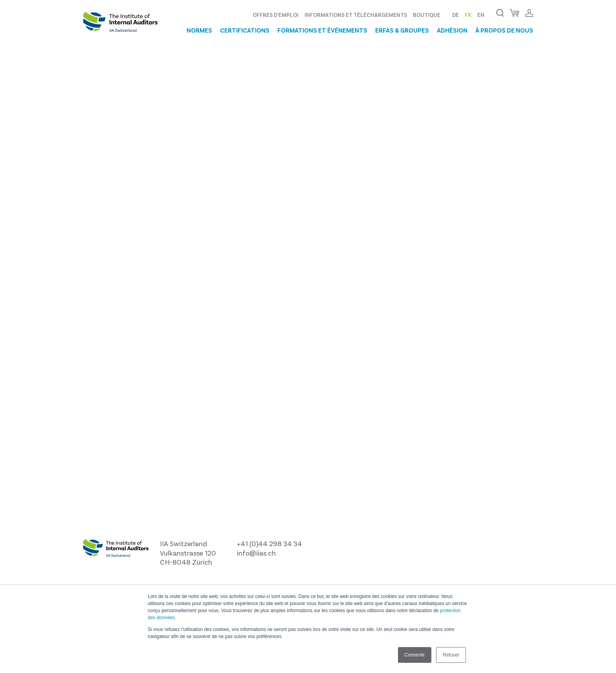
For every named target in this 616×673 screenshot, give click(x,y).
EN (481, 15)
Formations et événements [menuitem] (322, 30)
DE (456, 15)
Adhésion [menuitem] (452, 30)
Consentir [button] (415, 655)
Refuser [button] (451, 655)
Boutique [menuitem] (427, 15)
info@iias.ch (256, 553)
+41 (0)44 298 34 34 (269, 543)
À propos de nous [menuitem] (504, 30)
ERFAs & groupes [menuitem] (402, 30)
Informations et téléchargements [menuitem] (356, 15)
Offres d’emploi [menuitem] (276, 15)
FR (468, 15)
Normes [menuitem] (199, 30)
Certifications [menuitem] (245, 30)
